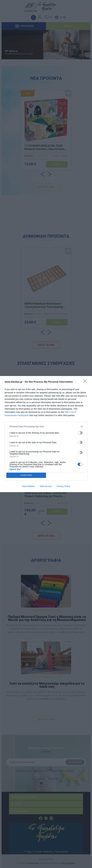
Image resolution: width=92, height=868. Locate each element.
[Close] (86, 382)
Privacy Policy (63, 486)
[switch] (80, 433)
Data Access (46, 486)
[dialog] (46, 434)
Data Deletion (28, 486)
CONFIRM (26, 475)
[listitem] (46, 427)
